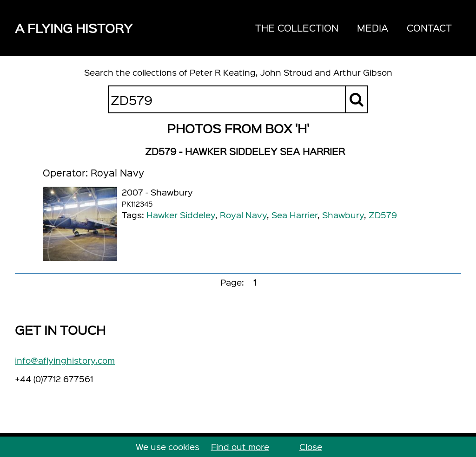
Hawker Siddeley (181, 215)
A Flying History (74, 28)
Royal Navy (243, 215)
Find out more (240, 447)
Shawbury (343, 215)
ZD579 (383, 215)
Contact (429, 28)
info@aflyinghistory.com (65, 360)
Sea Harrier (294, 215)
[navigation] (354, 28)
